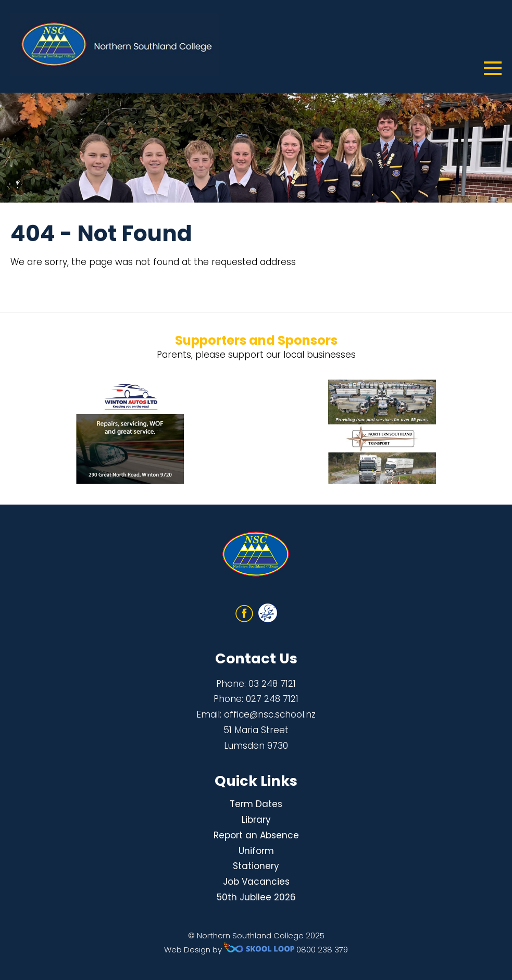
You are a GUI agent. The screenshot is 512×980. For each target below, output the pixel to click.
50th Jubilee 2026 (256, 897)
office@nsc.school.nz (270, 714)
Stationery (256, 866)
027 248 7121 (272, 699)
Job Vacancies (256, 882)
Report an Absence (256, 835)
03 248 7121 (272, 684)
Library (256, 820)
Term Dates (256, 804)
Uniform (256, 851)
